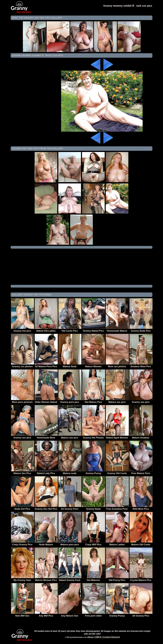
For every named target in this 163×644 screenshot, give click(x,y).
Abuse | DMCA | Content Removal (104, 637)
